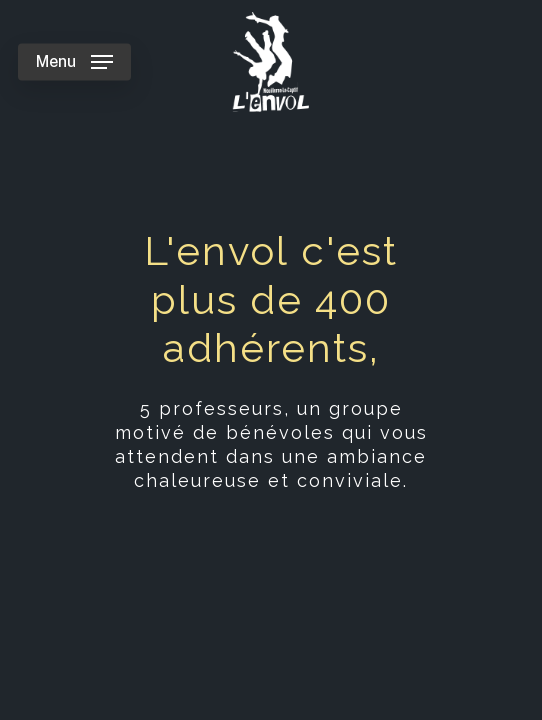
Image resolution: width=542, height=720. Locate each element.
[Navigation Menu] (74, 62)
